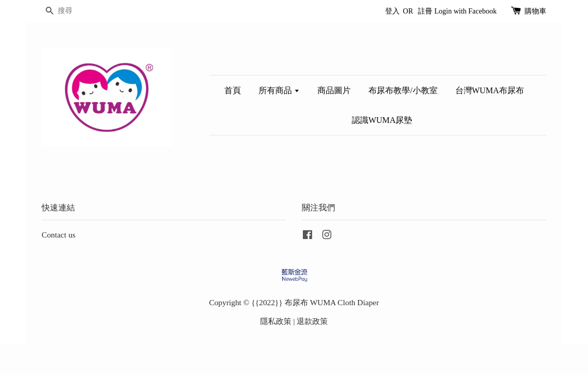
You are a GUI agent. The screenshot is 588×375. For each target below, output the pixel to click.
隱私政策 (276, 321)
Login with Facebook (466, 11)
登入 (392, 11)
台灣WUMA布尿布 (490, 90)
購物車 (535, 11)
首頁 (233, 90)
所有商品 (279, 90)
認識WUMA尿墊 (382, 120)
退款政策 (312, 321)
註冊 (425, 11)
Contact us (59, 235)
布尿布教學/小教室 (403, 90)
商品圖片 (334, 90)
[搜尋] (73, 11)
